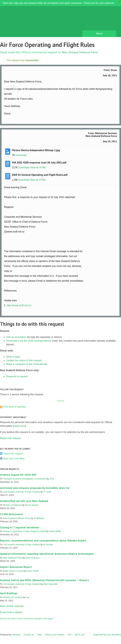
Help (40, 635)
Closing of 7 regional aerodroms (20, 527)
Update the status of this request (24, 360)
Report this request (10, 438)
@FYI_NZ (80, 635)
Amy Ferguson (33, 558)
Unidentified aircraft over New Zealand (24, 501)
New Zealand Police (13, 558)
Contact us (29, 635)
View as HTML (38, 167)
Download (21, 155)
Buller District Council (13, 571)
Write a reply (13, 357)
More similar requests (12, 606)
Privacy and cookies (55, 635)
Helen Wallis (55, 531)
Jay (28, 597)
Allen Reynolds (50, 584)
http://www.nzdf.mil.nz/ (19, 305)
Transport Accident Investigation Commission (24, 479)
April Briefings (9, 593)
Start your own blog (14, 459)
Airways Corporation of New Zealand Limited (24, 531)
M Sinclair (48, 545)
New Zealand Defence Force (80, 52)
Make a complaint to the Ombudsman (27, 364)
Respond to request (17, 376)
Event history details (11, 612)
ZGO (52, 479)
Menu (99, 34)
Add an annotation (16, 337)
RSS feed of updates (15, 407)
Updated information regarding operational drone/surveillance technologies (47, 554)
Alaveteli (16, 635)
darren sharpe (32, 505)
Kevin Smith (33, 571)
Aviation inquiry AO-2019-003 (18, 475)
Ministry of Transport (13, 597)
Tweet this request (13, 454)
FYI (20, 22)
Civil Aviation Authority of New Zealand (21, 492)
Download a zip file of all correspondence (29, 341)
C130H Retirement (11, 514)
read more (20, 426)
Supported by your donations (107, 635)
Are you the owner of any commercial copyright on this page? (27, 619)
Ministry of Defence (12, 505)
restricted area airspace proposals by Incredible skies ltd (35, 488)
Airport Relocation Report (16, 567)
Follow (60, 401)
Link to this (115, 120)
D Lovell (47, 492)
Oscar (4, 52)
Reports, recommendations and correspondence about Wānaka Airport (43, 540)
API (70, 635)
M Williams (39, 518)
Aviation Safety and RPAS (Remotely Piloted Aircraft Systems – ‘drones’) (45, 580)
